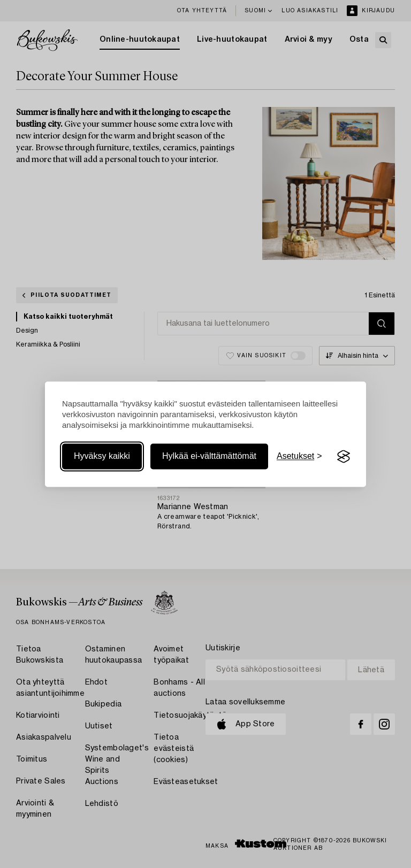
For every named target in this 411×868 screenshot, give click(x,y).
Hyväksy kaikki (102, 456)
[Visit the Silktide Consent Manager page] (344, 457)
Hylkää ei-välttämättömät (209, 456)
